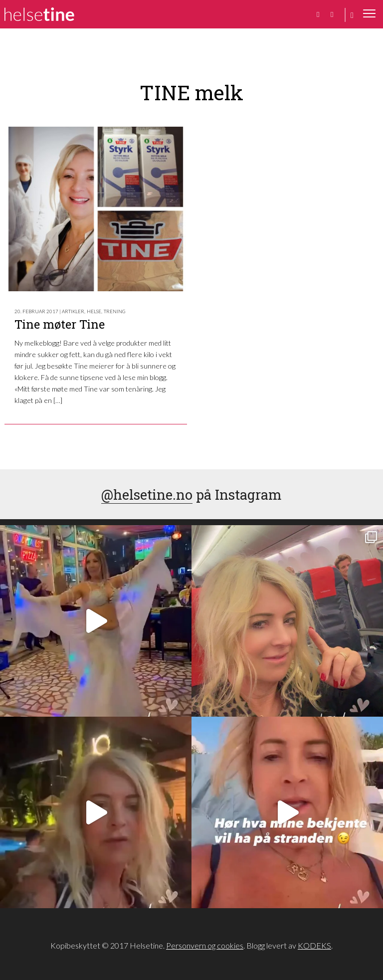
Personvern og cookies (205, 945)
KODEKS (314, 945)
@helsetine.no (147, 494)
